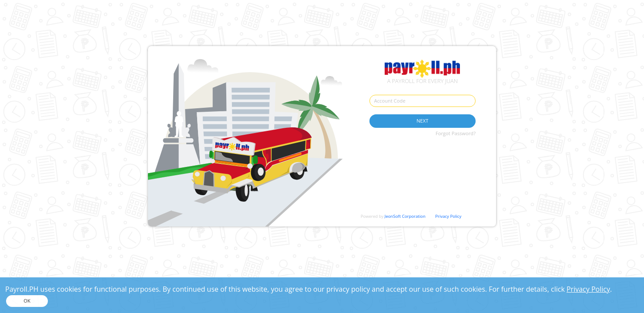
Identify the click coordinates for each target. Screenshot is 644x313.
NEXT (422, 121)
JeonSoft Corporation (405, 216)
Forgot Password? (456, 133)
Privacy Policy (448, 216)
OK (27, 301)
